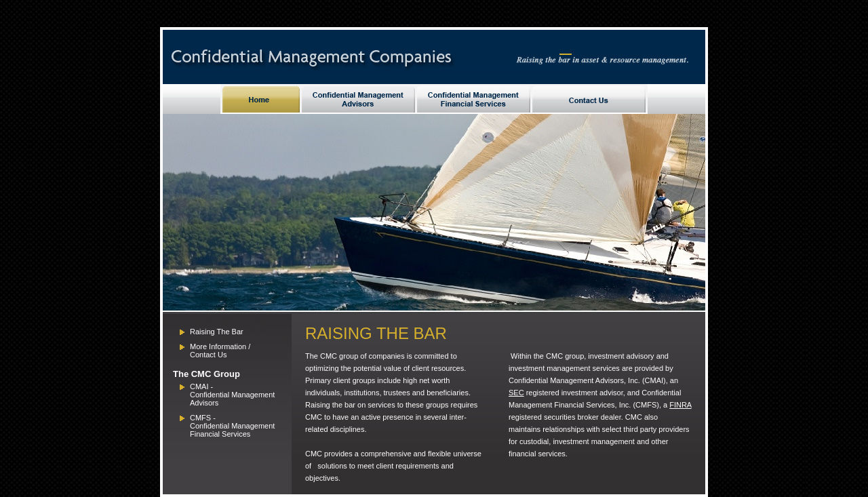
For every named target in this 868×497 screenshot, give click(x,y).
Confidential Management (232, 426)
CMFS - (203, 418)
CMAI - (201, 386)
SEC (516, 393)
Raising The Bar (217, 332)
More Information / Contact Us (220, 351)
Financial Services (220, 434)
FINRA (680, 405)
